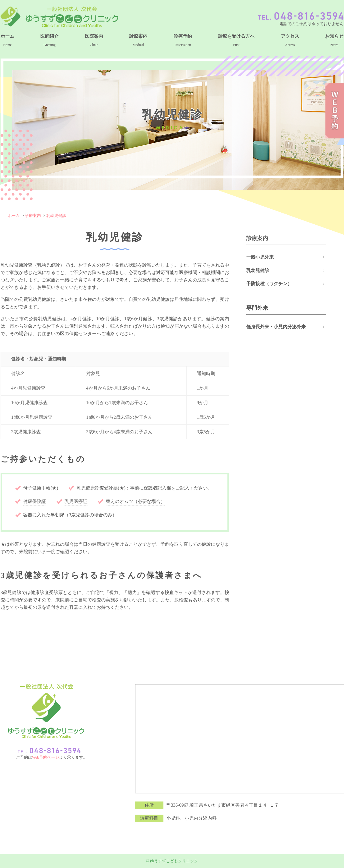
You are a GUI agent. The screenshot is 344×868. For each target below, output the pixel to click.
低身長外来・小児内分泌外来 (276, 327)
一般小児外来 (260, 257)
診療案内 (33, 216)
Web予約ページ (46, 757)
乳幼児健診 (56, 216)
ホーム (14, 216)
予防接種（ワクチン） (269, 284)
